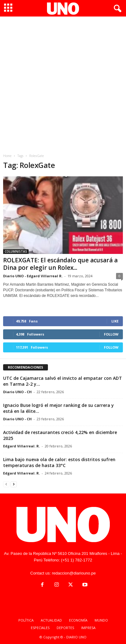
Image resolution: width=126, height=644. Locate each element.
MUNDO (101, 620)
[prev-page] (6, 484)
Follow (111, 334)
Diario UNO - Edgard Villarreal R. (33, 276)
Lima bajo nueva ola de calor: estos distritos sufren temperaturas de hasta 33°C (59, 462)
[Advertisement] (63, 83)
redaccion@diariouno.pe (74, 573)
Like (115, 321)
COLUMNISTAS (16, 251)
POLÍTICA (26, 620)
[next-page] (14, 484)
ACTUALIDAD (51, 620)
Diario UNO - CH (17, 392)
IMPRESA (88, 628)
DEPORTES (65, 628)
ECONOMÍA (78, 620)
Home (7, 156)
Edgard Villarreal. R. (21, 446)
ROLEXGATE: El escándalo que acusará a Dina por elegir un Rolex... (60, 264)
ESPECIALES (40, 628)
